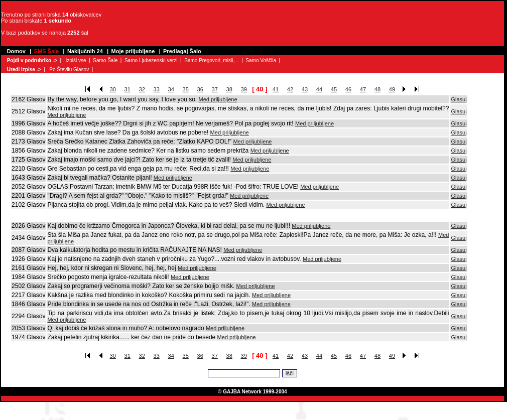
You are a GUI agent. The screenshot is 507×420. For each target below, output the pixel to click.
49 (392, 89)
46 (348, 89)
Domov (16, 51)
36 (200, 89)
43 (305, 89)
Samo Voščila (261, 60)
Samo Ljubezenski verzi (151, 60)
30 (113, 89)
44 (319, 89)
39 (244, 89)
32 (142, 89)
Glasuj (459, 99)
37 (215, 89)
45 (334, 89)
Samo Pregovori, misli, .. (211, 60)
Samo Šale (105, 60)
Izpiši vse (76, 60)
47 (363, 89)
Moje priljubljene (133, 51)
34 (171, 89)
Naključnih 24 (85, 51)
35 (186, 89)
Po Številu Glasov (69, 69)
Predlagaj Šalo (182, 51)
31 (128, 89)
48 (377, 89)
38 (229, 89)
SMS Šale (47, 51)
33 (157, 89)
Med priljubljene (218, 99)
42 (290, 89)
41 (276, 89)
